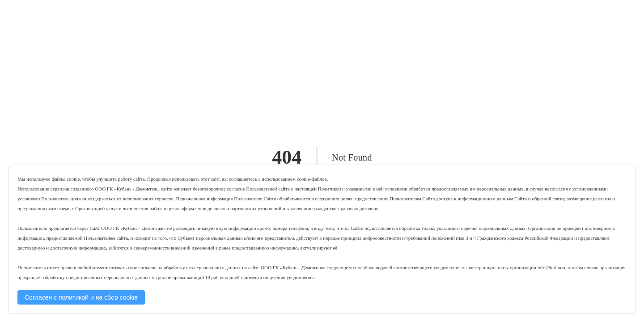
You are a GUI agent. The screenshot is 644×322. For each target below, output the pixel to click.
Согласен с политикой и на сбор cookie (81, 297)
